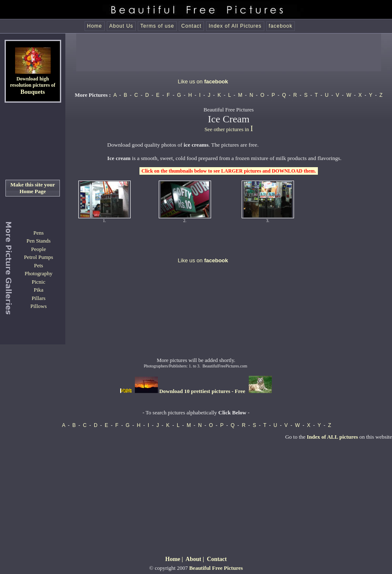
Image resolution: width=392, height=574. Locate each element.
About (193, 559)
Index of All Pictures (235, 26)
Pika (38, 290)
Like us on (203, 81)
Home (95, 26)
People (38, 249)
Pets (39, 265)
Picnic (39, 282)
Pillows (38, 306)
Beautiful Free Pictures (216, 568)
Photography (39, 273)
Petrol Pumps (39, 257)
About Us (121, 26)
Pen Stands (38, 241)
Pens (39, 233)
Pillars (38, 298)
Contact (191, 26)
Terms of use (157, 26)
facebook (281, 26)
